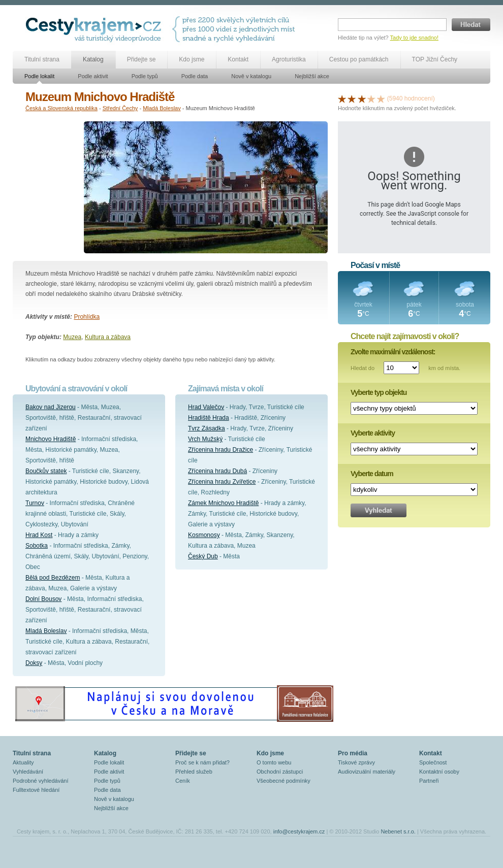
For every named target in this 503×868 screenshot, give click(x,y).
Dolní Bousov (43, 599)
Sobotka (37, 546)
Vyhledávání (28, 772)
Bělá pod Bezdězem (53, 578)
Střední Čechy (120, 108)
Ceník (183, 781)
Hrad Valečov (206, 407)
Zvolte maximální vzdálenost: (393, 352)
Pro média (353, 753)
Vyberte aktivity (373, 433)
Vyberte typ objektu (379, 392)
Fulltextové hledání (36, 790)
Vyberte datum (372, 474)
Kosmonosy (204, 535)
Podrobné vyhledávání (40, 781)
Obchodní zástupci (280, 772)
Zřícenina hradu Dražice (221, 450)
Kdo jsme (192, 59)
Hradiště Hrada (209, 418)
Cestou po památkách (359, 59)
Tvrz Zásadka (207, 428)
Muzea (72, 337)
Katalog (93, 59)
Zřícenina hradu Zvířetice (222, 482)
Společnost (433, 762)
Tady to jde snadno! (414, 38)
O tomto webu (274, 762)
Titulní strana (42, 59)
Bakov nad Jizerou (51, 407)
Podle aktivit (93, 76)
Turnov (35, 503)
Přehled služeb (194, 772)
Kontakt (238, 59)
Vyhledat (379, 510)
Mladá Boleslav (162, 108)
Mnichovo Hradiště (51, 439)
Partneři (429, 781)
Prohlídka (87, 317)
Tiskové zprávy (356, 762)
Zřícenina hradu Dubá (217, 471)
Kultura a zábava (108, 337)
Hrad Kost (39, 535)
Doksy (34, 663)
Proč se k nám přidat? (202, 762)
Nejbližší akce (312, 76)
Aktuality (23, 762)
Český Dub (203, 556)
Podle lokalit (39, 76)
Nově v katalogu (251, 76)
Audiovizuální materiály (367, 772)
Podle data (195, 76)
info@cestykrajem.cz (299, 831)
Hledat (471, 25)
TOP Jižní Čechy (435, 59)
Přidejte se (142, 59)
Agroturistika (289, 59)
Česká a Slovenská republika (61, 108)
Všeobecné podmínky (284, 781)
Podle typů (145, 76)
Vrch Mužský (205, 439)
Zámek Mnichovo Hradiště (223, 503)
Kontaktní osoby (439, 772)
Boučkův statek (46, 471)
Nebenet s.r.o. (398, 831)
